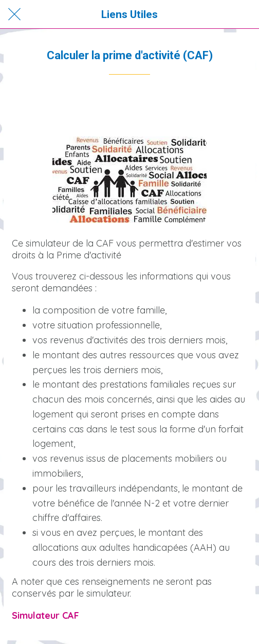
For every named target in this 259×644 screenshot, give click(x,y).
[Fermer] (14, 14)
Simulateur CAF (45, 615)
